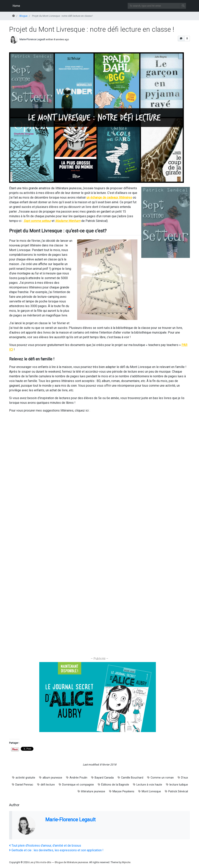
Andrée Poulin (78, 778)
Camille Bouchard (132, 778)
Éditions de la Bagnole (115, 785)
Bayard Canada (104, 778)
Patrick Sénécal (178, 791)
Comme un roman (162, 778)
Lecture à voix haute (149, 785)
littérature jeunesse (93, 791)
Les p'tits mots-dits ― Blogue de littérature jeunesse (59, 862)
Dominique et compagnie (78, 785)
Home (16, 6)
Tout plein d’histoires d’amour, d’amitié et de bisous (45, 846)
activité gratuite (25, 778)
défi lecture (48, 785)
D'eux (185, 778)
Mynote (126, 862)
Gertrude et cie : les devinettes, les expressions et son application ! (56, 850)
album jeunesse (52, 778)
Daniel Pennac (24, 785)
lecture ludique (179, 785)
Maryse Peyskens (123, 791)
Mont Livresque (151, 791)
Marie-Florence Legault (32, 40)
